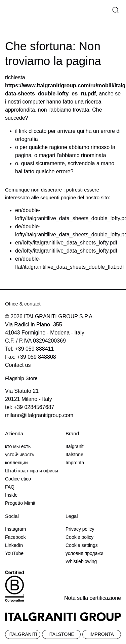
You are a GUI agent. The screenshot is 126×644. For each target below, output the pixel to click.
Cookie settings (82, 545)
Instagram (15, 529)
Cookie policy (79, 537)
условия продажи (85, 553)
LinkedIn (14, 545)
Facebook (15, 537)
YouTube (14, 553)
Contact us (18, 365)
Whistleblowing (81, 561)
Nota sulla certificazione (93, 598)
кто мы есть (18, 446)
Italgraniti (75, 446)
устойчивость (20, 455)
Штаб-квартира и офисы (32, 471)
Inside (11, 495)
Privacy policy (80, 529)
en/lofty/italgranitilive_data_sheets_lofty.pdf (66, 243)
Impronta (75, 463)
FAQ (10, 487)
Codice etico (18, 479)
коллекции (16, 463)
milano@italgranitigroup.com (39, 415)
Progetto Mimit (20, 503)
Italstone (74, 455)
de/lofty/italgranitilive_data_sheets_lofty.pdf (66, 251)
